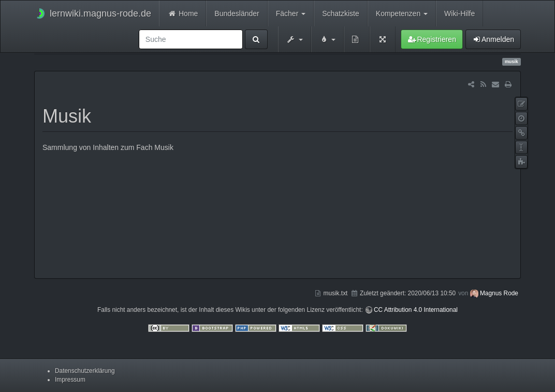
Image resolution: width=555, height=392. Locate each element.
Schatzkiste (341, 13)
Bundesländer (237, 13)
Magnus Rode (499, 293)
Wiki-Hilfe (459, 13)
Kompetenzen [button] (402, 13)
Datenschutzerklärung (85, 371)
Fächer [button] (291, 13)
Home (182, 13)
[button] (295, 39)
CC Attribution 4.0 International (416, 310)
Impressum (70, 380)
